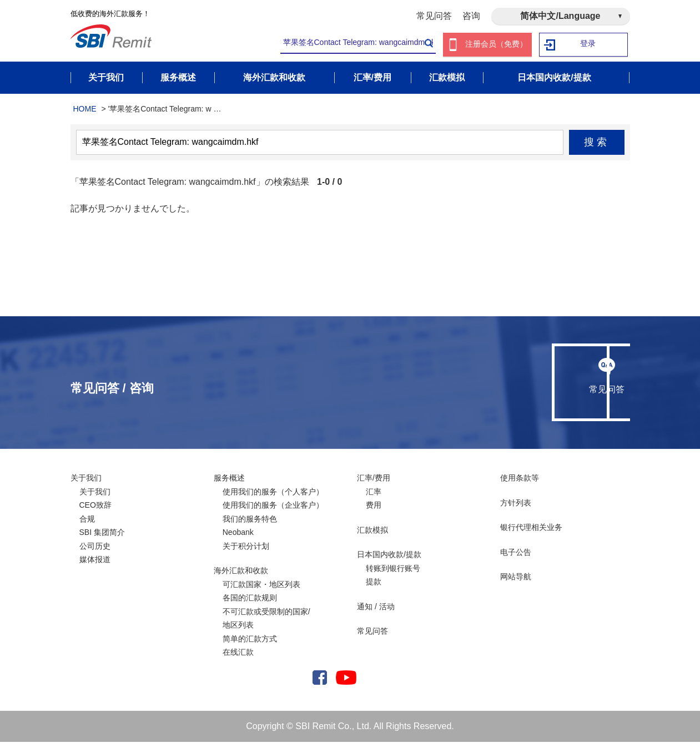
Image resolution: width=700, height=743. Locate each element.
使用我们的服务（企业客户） (273, 506)
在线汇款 (238, 653)
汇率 (374, 492)
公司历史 (95, 547)
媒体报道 (95, 560)
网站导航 (516, 578)
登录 (588, 45)
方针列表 (516, 503)
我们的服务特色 (250, 519)
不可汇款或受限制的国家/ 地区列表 (266, 619)
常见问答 (434, 16)
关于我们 (86, 479)
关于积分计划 (246, 547)
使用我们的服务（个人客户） (273, 492)
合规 (87, 519)
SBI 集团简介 (102, 533)
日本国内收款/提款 (389, 555)
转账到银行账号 (393, 569)
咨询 (471, 16)
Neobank (238, 533)
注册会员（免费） (496, 45)
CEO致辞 (95, 506)
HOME (85, 110)
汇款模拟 (372, 530)
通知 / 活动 (376, 607)
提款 (374, 583)
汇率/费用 (374, 479)
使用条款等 (520, 479)
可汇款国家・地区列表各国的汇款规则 (261, 592)
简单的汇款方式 (250, 639)
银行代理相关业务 (531, 528)
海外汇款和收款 (241, 572)
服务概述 (229, 479)
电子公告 (516, 553)
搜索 (596, 143)
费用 (374, 506)
